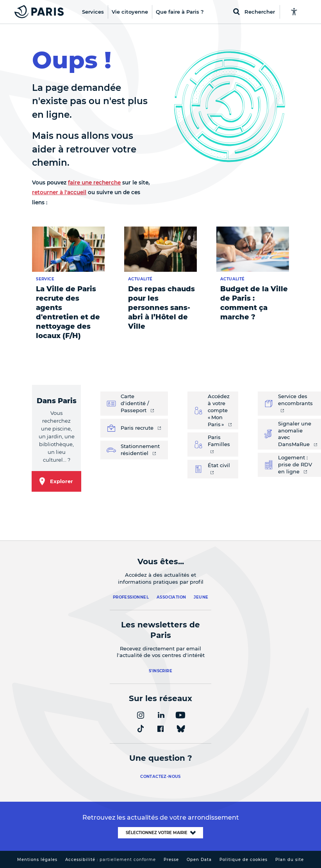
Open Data (199, 860)
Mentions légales (37, 860)
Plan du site (290, 860)
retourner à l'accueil (59, 192)
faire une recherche (94, 182)
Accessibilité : (111, 860)
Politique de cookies (243, 860)
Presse (171, 860)
